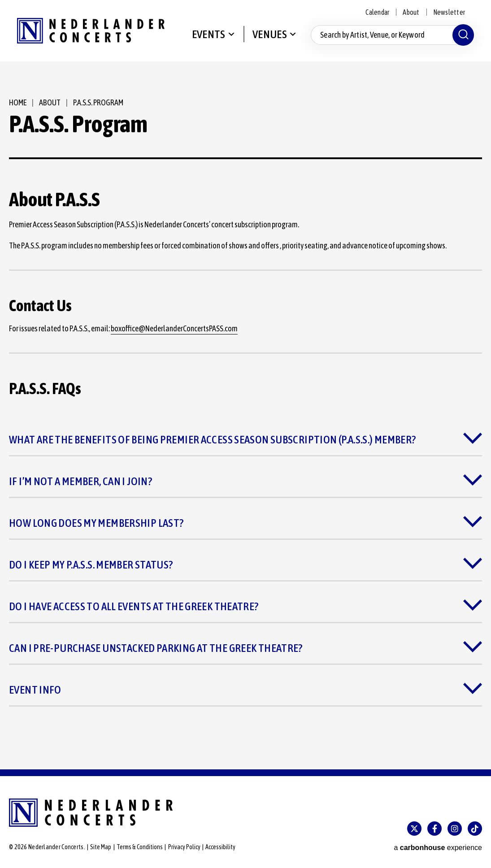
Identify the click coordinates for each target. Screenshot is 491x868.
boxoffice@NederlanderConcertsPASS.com (174, 328)
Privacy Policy (184, 847)
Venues (270, 34)
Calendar (377, 12)
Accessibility (220, 847)
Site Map (101, 847)
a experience (438, 848)
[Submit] (463, 35)
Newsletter (449, 12)
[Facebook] (435, 829)
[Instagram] (455, 829)
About (411, 12)
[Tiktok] (475, 829)
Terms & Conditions (140, 847)
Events (209, 34)
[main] (245, 415)
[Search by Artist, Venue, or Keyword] (392, 35)
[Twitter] (414, 829)
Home (18, 102)
